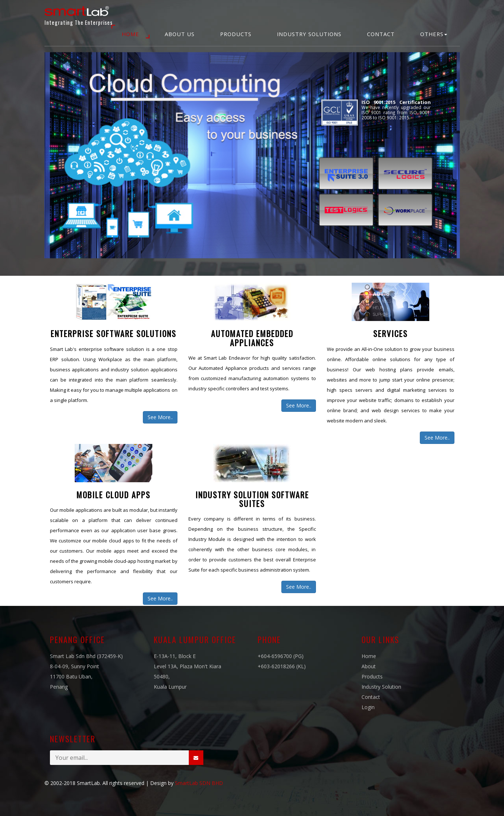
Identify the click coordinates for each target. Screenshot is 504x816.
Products (236, 34)
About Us (180, 34)
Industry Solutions (309, 34)
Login (368, 707)
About (369, 666)
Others (434, 34)
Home (130, 34)
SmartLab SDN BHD (199, 783)
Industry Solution (381, 687)
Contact (381, 34)
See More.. (160, 417)
